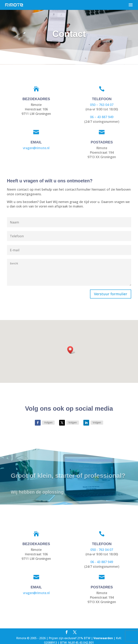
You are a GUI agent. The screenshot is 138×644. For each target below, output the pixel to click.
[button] (71, 350)
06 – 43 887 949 (101, 117)
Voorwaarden (103, 638)
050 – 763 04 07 (101, 105)
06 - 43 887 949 (102, 562)
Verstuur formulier (111, 294)
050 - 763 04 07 (102, 550)
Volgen (48, 422)
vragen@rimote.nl (35, 148)
